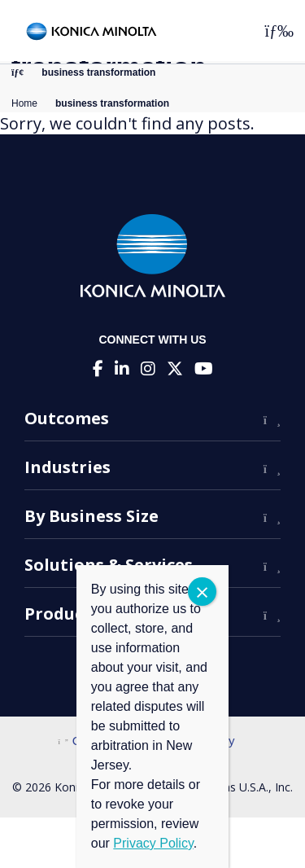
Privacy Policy (153, 843)
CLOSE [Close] (202, 592)
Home (24, 103)
